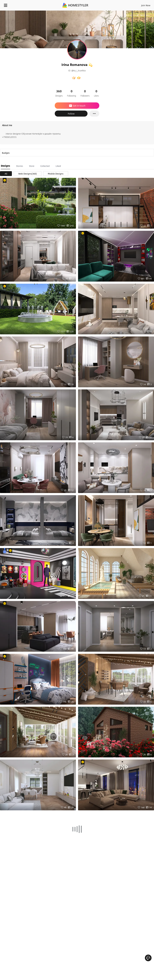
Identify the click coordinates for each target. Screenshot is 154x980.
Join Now (146, 5)
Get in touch (77, 106)
